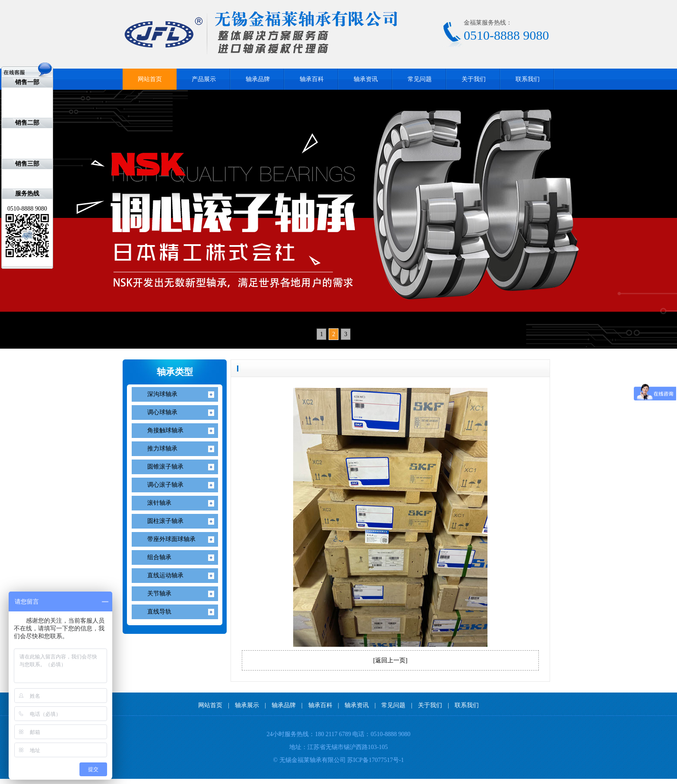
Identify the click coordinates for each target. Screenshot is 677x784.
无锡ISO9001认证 (69, 781)
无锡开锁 (56, 781)
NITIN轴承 (25, 781)
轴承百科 (312, 79)
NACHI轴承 (14, 781)
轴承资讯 (366, 79)
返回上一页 (390, 660)
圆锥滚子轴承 (165, 467)
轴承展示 (247, 705)
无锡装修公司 (98, 781)
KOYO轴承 (45, 781)
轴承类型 (175, 372)
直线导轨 (159, 612)
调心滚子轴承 (165, 485)
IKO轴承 (4, 781)
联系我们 (528, 79)
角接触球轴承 (165, 430)
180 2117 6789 (333, 734)
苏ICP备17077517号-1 (375, 760)
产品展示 (204, 79)
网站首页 (150, 79)
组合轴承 (159, 557)
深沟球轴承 (162, 394)
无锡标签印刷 (84, 781)
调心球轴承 (162, 412)
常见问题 (420, 79)
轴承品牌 (258, 79)
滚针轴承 (159, 503)
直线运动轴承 (165, 575)
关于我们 (474, 79)
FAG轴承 (35, 781)
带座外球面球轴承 (171, 539)
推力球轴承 (162, 449)
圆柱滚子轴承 (165, 521)
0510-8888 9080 (390, 734)
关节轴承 (159, 594)
